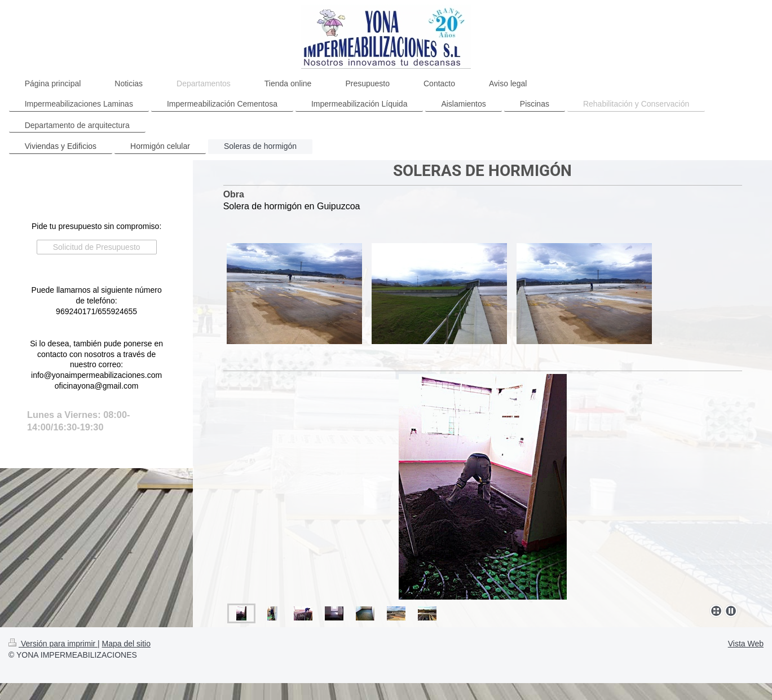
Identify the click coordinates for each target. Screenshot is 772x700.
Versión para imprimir (53, 644)
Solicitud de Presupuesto (97, 247)
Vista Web (746, 644)
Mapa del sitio (126, 644)
